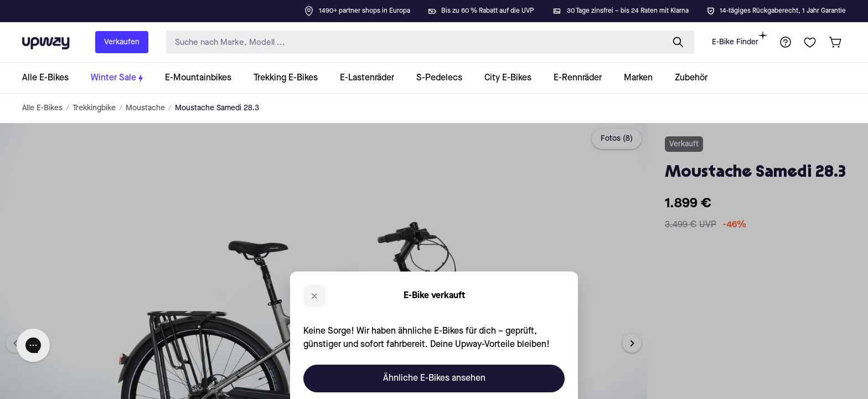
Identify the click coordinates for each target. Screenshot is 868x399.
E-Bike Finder (740, 39)
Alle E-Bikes (42, 108)
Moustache (145, 108)
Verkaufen (122, 42)
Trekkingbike (94, 108)
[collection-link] (51, 78)
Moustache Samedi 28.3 (217, 108)
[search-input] (412, 42)
